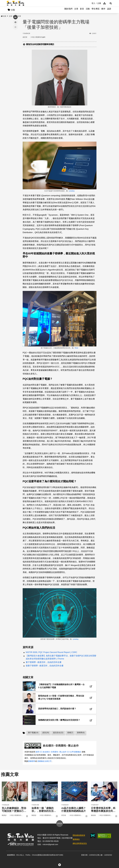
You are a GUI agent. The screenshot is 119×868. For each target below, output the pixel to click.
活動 (88, 10)
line (15, 52)
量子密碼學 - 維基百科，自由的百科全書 (44, 663)
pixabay (72, 191)
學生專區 (96, 10)
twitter (15, 48)
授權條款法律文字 (44, 764)
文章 (76, 10)
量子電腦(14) (33, 735)
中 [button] (15, 57)
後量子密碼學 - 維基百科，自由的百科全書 (45, 666)
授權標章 (32, 764)
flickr (77, 348)
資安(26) (46, 735)
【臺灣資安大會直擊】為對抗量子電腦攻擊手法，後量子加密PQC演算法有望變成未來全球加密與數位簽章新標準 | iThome (61, 658)
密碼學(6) (81, 735)
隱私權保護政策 (79, 839)
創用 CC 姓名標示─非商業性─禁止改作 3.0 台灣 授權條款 (58, 755)
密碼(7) (70, 735)
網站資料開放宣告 (80, 847)
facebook (15, 43)
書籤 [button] (15, 67)
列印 (15, 62)
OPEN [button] (59, 827)
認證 (109, 10)
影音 (82, 10)
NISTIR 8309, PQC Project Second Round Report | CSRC (51, 653)
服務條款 (76, 843)
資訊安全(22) (58, 735)
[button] (110, 3)
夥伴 (103, 10)
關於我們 (68, 10)
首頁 (4, 16)
